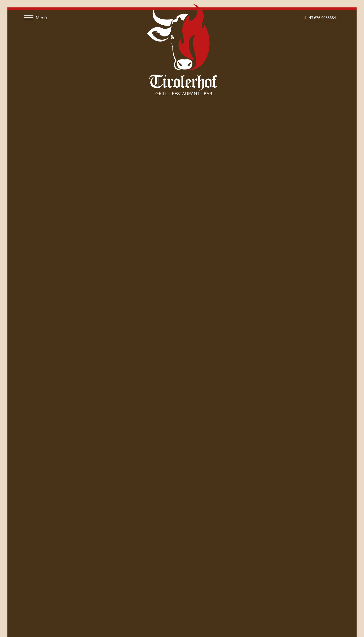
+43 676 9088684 (320, 18)
